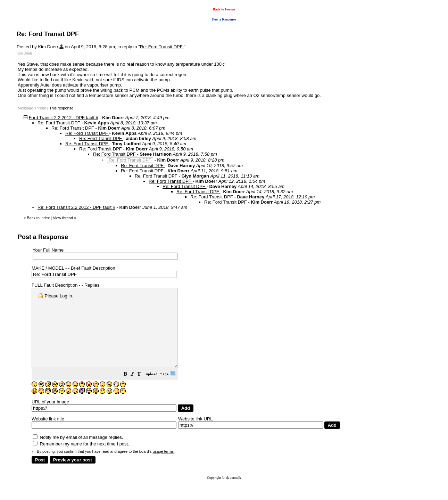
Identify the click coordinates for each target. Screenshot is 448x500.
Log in (66, 296)
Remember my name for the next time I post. (81, 460)
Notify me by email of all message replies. (78, 453)
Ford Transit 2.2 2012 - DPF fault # (64, 118)
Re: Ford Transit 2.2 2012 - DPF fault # (76, 207)
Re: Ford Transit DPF (162, 47)
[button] (143, 391)
